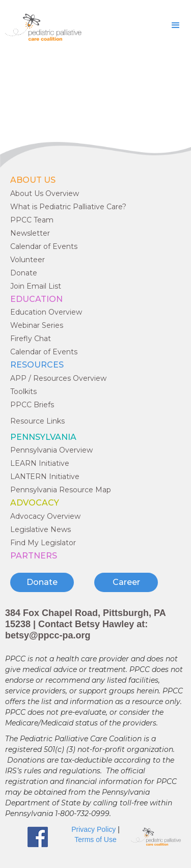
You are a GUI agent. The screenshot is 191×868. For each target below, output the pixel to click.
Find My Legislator (43, 543)
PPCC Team (32, 220)
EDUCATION (36, 299)
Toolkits (23, 391)
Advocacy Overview (45, 516)
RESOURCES (37, 365)
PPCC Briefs (32, 405)
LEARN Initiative (40, 463)
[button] (176, 25)
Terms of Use (95, 839)
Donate (24, 273)
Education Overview (46, 312)
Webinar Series (37, 325)
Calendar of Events (44, 246)
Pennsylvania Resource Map (61, 490)
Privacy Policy (93, 829)
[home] (41, 27)
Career (126, 582)
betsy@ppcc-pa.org (48, 635)
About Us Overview (45, 193)
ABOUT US (33, 180)
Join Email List (36, 286)
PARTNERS (34, 556)
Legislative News (40, 529)
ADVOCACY (35, 503)
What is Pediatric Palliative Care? (68, 207)
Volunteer (28, 260)
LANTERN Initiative (45, 477)
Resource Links (37, 421)
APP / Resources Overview (58, 378)
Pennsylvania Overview (51, 450)
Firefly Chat (31, 339)
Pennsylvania (43, 437)
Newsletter (30, 233)
